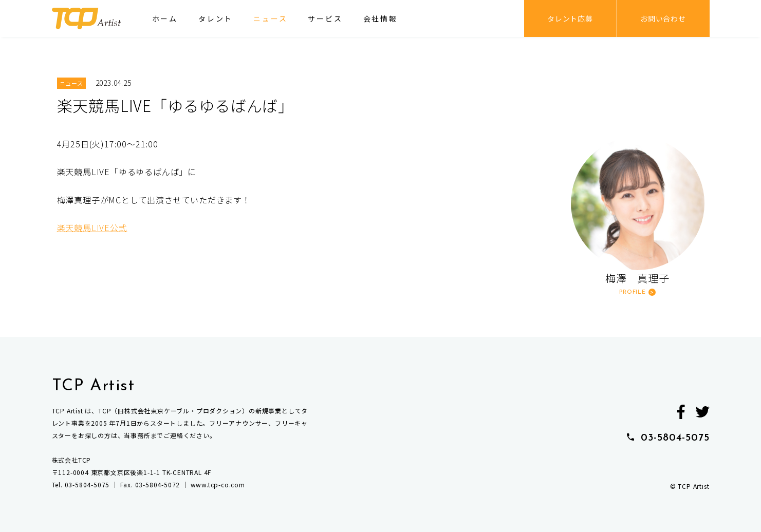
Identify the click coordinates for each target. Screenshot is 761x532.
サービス (325, 18)
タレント (216, 18)
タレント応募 (570, 18)
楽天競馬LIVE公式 (92, 227)
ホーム (165, 18)
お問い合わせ (663, 18)
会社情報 (381, 18)
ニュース (270, 18)
